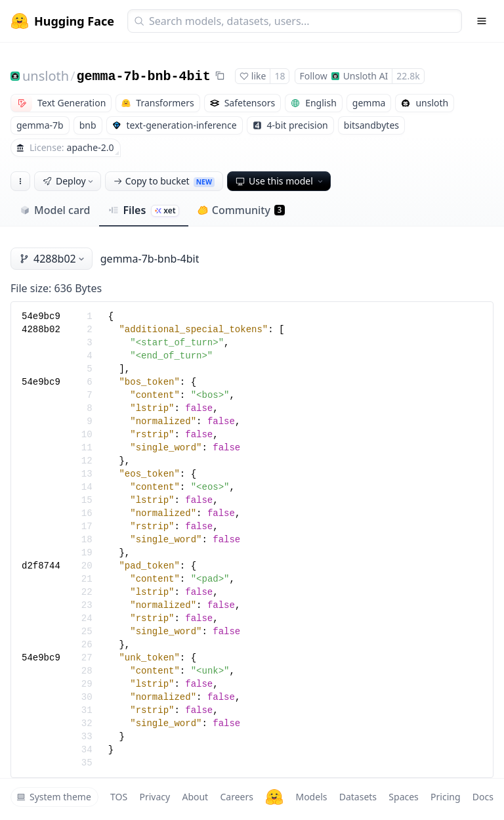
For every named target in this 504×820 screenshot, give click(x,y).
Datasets (358, 797)
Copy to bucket (164, 181)
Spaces (403, 797)
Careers (236, 797)
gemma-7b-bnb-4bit (144, 76)
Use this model (280, 181)
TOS (119, 797)
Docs (483, 797)
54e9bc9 (41, 316)
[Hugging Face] (274, 797)
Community (241, 210)
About (195, 797)
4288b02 (53, 259)
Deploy (69, 181)
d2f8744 (41, 566)
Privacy (155, 797)
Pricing (445, 797)
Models (311, 797)
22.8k (408, 76)
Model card (55, 210)
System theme (54, 797)
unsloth (46, 76)
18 (280, 76)
